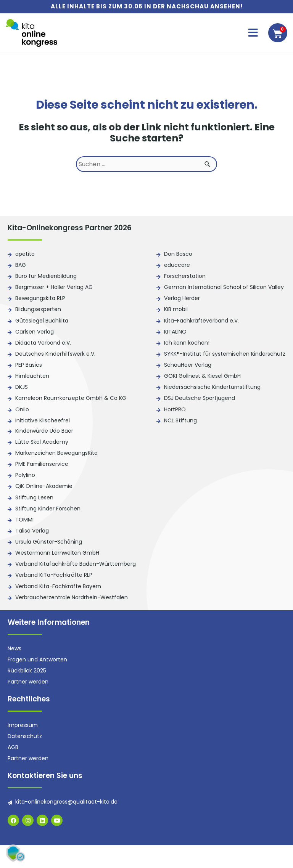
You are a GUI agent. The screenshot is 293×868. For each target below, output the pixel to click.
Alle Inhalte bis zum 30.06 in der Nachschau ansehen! (147, 6)
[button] (253, 33)
